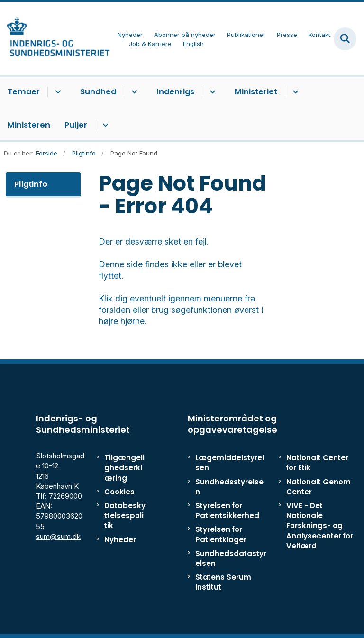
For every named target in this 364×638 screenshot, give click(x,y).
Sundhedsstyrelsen (229, 487)
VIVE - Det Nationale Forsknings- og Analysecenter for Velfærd (320, 526)
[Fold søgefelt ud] (345, 39)
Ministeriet (256, 92)
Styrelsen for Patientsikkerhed (227, 510)
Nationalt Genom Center (318, 487)
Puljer (76, 125)
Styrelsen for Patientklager (221, 534)
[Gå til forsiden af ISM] (55, 39)
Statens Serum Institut (223, 582)
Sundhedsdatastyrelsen (231, 558)
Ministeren (29, 125)
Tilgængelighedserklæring (124, 468)
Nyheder (120, 540)
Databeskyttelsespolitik (125, 515)
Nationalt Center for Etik (317, 463)
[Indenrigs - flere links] (211, 92)
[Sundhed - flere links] (133, 92)
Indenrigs (175, 92)
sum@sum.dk (58, 536)
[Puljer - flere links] (104, 125)
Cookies (119, 492)
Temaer (24, 92)
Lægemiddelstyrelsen (230, 463)
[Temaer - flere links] (57, 92)
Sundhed (98, 92)
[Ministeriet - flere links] (294, 92)
